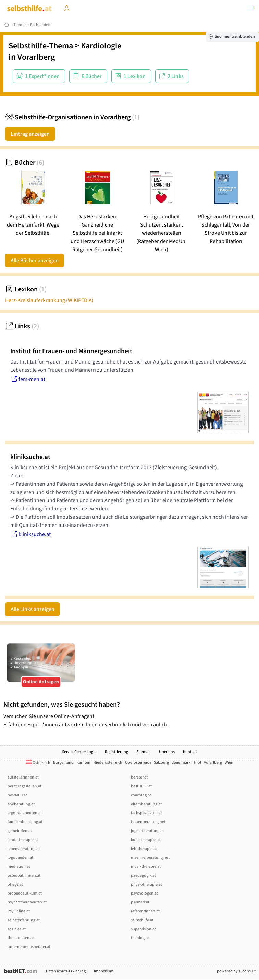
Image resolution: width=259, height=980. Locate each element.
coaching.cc (141, 795)
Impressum (104, 971)
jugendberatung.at (147, 831)
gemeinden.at (20, 831)
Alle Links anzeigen (33, 609)
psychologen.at (144, 893)
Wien (229, 763)
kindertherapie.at (23, 840)
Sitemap (144, 752)
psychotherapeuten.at (27, 902)
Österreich (38, 763)
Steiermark (181, 763)
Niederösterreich (108, 763)
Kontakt (190, 752)
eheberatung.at (21, 804)
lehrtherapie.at (144, 849)
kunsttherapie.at (145, 840)
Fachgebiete (41, 25)
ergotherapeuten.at (25, 813)
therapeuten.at (21, 938)
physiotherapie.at (146, 884)
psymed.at (140, 902)
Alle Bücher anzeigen (35, 261)
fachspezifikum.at (146, 813)
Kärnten (83, 763)
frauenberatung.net (148, 822)
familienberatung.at (25, 822)
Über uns (167, 752)
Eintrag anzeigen (30, 134)
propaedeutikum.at (25, 893)
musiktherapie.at (146, 867)
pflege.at (15, 884)
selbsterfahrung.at (24, 920)
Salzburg (161, 763)
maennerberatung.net (150, 858)
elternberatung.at (146, 804)
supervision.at (143, 929)
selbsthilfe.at (142, 920)
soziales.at (17, 929)
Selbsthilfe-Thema (41, 46)
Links (22, 326)
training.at (140, 938)
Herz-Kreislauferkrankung (49, 300)
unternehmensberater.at (29, 947)
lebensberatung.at (24, 849)
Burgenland (63, 763)
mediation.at (19, 867)
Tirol (197, 763)
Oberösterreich (138, 763)
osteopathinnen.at (24, 875)
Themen (21, 25)
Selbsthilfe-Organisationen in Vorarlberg (72, 117)
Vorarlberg (36, 57)
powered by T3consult (236, 971)
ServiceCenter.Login (79, 752)
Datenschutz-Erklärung (66, 971)
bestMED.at (17, 795)
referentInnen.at (145, 911)
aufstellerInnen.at (23, 777)
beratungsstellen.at (24, 786)
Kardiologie (101, 46)
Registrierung (116, 752)
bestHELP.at (141, 786)
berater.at (139, 777)
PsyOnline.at (19, 911)
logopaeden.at (20, 858)
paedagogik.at (143, 875)
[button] (250, 9)
